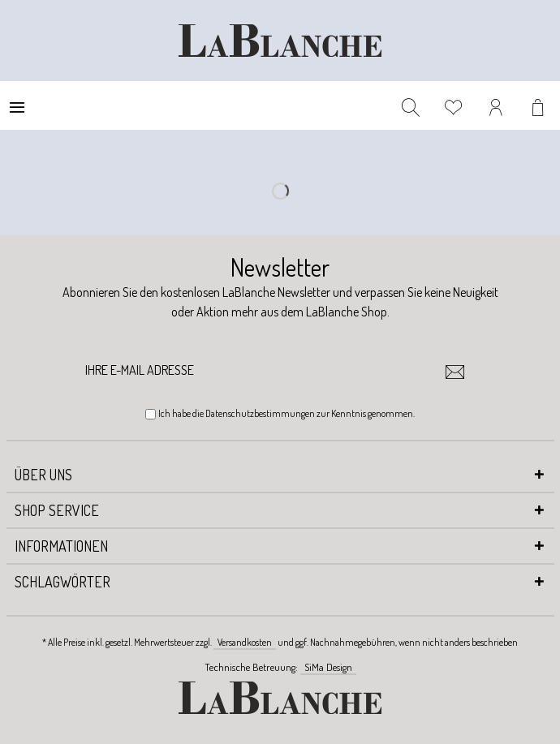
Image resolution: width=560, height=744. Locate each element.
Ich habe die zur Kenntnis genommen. (286, 413)
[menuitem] (17, 105)
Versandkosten (245, 642)
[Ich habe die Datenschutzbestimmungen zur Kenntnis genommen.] (151, 414)
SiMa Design (328, 667)
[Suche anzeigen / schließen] (411, 105)
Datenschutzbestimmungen (260, 413)
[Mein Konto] (497, 105)
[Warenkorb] (540, 105)
